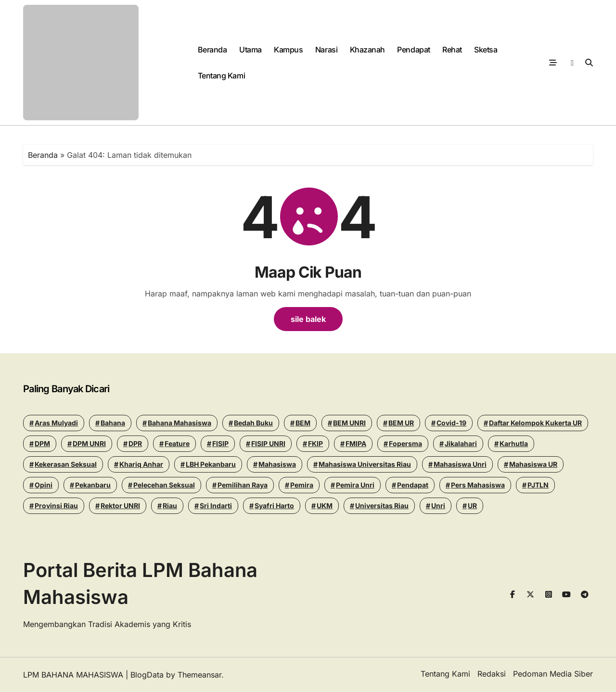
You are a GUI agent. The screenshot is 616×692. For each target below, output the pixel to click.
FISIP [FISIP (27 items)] (220, 443)
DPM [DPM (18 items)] (42, 443)
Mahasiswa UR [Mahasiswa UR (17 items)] (533, 464)
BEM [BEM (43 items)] (303, 423)
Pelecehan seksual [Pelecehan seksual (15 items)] (164, 485)
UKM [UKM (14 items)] (325, 506)
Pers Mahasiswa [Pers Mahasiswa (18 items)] (478, 485)
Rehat (452, 50)
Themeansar (199, 675)
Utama (250, 50)
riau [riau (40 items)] (170, 506)
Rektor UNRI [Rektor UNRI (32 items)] (120, 506)
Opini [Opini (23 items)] (44, 485)
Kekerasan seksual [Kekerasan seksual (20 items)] (66, 464)
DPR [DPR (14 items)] (135, 443)
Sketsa (486, 50)
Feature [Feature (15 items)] (177, 443)
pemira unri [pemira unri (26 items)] (355, 485)
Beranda (212, 50)
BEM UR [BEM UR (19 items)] (401, 423)
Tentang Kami (221, 76)
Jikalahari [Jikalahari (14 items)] (461, 443)
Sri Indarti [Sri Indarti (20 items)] (216, 506)
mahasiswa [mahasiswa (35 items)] (277, 464)
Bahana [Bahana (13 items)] (113, 423)
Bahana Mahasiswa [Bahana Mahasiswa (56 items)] (180, 423)
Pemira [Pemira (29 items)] (302, 485)
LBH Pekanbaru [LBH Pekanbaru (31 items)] (211, 464)
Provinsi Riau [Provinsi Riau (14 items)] (56, 506)
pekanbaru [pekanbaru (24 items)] (93, 485)
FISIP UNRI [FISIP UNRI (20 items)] (268, 443)
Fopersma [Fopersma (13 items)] (405, 443)
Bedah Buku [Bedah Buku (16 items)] (253, 423)
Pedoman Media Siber (553, 674)
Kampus (288, 50)
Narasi (326, 50)
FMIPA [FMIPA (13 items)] (356, 443)
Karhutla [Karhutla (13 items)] (514, 443)
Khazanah (367, 50)
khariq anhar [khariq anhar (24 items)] (141, 464)
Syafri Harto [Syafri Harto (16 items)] (274, 506)
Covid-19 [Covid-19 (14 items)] (451, 423)
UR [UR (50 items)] (472, 506)
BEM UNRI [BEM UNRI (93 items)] (349, 423)
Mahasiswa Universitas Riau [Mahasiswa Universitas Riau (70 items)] (365, 464)
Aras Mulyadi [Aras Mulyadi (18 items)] (56, 423)
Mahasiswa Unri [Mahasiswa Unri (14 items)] (460, 464)
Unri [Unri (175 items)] (438, 506)
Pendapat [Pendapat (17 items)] (413, 485)
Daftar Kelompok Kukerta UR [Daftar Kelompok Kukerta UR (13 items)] (535, 423)
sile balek (308, 319)
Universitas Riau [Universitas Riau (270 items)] (382, 506)
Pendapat (413, 50)
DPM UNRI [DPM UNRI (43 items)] (89, 443)
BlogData (147, 675)
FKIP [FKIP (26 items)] (315, 443)
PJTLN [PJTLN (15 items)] (538, 485)
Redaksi (492, 674)
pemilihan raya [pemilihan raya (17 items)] (243, 485)
